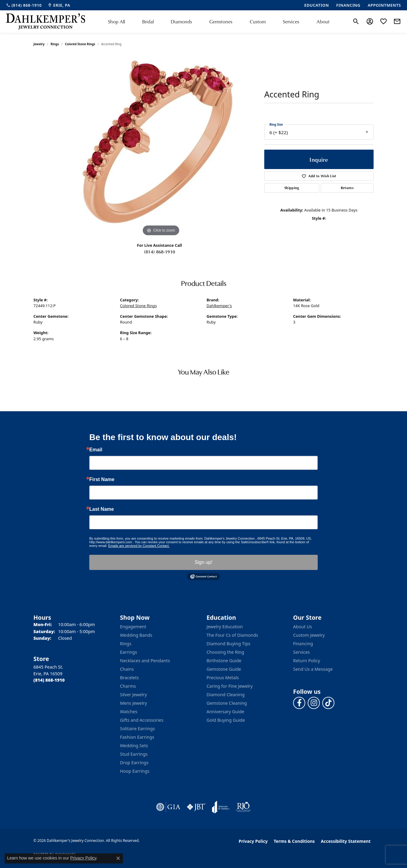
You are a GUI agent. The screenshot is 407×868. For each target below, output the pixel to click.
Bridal (148, 21)
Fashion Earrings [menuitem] (137, 737)
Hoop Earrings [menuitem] (135, 771)
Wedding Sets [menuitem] (134, 746)
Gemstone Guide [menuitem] (224, 669)
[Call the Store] (49, 680)
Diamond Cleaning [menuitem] (226, 695)
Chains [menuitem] (127, 669)
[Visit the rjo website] (243, 807)
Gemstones (221, 21)
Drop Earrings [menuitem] (134, 763)
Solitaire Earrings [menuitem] (137, 729)
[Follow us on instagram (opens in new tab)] (314, 703)
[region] (161, 147)
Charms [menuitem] (128, 686)
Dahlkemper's (219, 306)
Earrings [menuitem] (128, 652)
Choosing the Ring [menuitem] (225, 652)
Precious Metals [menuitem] (223, 678)
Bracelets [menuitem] (129, 678)
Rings (55, 44)
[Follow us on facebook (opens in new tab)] (299, 703)
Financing (303, 644)
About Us (303, 627)
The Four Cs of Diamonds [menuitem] (232, 635)
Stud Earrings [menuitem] (134, 754)
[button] (356, 22)
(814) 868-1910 (159, 252)
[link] (24, 5)
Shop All (116, 21)
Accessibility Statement (346, 841)
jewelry (39, 44)
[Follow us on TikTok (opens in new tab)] (328, 703)
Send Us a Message (313, 669)
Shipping (292, 188)
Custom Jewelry (309, 635)
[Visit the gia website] (168, 807)
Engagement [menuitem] (133, 627)
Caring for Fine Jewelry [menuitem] (230, 686)
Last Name (102, 509)
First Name (102, 480)
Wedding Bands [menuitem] (136, 635)
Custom (258, 21)
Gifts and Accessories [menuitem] (142, 720)
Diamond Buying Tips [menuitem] (228, 644)
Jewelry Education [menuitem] (225, 627)
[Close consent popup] (118, 858)
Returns (347, 188)
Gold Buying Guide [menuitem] (226, 720)
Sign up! (204, 562)
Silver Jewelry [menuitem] (133, 695)
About (323, 21)
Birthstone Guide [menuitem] (224, 661)
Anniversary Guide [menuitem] (225, 712)
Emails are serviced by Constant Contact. (139, 546)
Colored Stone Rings (80, 44)
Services (291, 21)
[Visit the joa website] (221, 807)
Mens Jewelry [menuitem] (133, 703)
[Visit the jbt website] (196, 807)
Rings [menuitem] (126, 644)
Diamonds (181, 21)
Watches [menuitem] (129, 712)
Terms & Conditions (294, 841)
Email (96, 450)
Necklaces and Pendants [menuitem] (145, 661)
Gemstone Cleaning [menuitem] (227, 703)
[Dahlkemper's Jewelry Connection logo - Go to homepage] (46, 22)
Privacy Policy (253, 841)
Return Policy (307, 661)
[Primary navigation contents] (219, 22)
